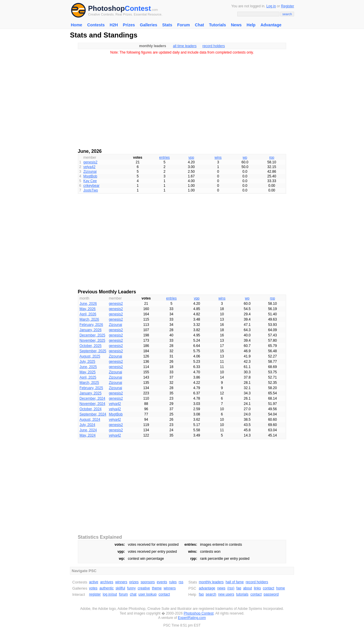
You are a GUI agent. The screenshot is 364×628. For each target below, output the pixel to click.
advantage (207, 588)
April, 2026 (88, 314)
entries (164, 158)
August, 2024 (90, 420)
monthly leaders (211, 582)
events (162, 582)
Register (287, 6)
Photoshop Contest (199, 613)
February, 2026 (91, 325)
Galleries (148, 25)
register (95, 594)
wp (245, 158)
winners (121, 582)
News (236, 25)
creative (144, 588)
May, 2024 (88, 435)
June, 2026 (88, 304)
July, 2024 (87, 425)
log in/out (110, 594)
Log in (271, 6)
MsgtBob (90, 176)
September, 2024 (93, 414)
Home (77, 25)
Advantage (271, 25)
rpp (272, 158)
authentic (107, 588)
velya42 (89, 167)
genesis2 (90, 162)
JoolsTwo (91, 190)
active (93, 582)
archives (107, 582)
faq (239, 588)
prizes (134, 582)
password (271, 594)
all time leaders (185, 46)
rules (173, 582)
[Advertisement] (182, 100)
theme (157, 588)
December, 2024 (92, 398)
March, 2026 (89, 319)
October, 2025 (91, 346)
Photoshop (106, 8)
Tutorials (217, 25)
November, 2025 (92, 340)
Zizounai (90, 172)
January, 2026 (91, 330)
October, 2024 (91, 409)
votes (93, 588)
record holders (214, 46)
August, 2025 (90, 356)
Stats (167, 25)
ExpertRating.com (192, 618)
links (257, 588)
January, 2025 (91, 393)
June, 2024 (88, 430)
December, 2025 (92, 335)
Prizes (129, 25)
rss (181, 582)
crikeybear (91, 186)
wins (218, 158)
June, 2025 (88, 367)
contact (164, 594)
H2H (114, 25)
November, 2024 (92, 404)
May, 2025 (88, 372)
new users (226, 594)
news (221, 588)
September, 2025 (93, 351)
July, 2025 (87, 362)
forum (123, 594)
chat (133, 594)
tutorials (242, 594)
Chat (199, 25)
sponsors (148, 582)
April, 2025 (88, 377)
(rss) (231, 588)
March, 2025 (89, 383)
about (248, 588)
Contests (96, 25)
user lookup (147, 594)
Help (251, 25)
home (281, 588)
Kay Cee (90, 181)
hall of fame (235, 582)
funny (131, 588)
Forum (183, 25)
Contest (138, 8)
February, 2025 (91, 388)
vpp (191, 158)
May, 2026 (88, 309)
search (211, 594)
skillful (120, 588)
